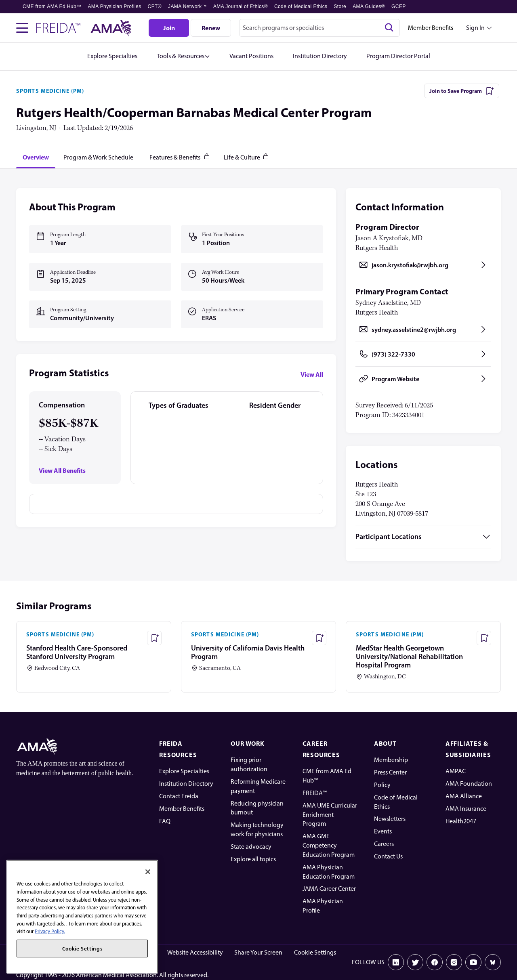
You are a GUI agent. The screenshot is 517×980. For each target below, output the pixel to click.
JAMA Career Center (329, 889)
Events (383, 831)
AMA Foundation (469, 784)
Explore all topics (253, 859)
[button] (183, 56)
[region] (82, 917)
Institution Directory (186, 784)
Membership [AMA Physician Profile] (391, 760)
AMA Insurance (466, 809)
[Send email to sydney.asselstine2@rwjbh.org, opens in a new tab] (423, 329)
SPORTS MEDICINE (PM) (50, 91)
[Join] (169, 28)
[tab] (36, 157)
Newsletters (390, 819)
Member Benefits (431, 28)
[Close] (148, 872)
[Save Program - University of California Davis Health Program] (319, 638)
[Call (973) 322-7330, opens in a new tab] (423, 354)
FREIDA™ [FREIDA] (315, 793)
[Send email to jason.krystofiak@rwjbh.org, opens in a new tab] (423, 265)
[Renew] (211, 28)
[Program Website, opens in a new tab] (423, 379)
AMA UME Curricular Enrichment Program (330, 815)
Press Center (390, 772)
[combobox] (319, 28)
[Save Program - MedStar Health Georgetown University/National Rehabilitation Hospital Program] (484, 638)
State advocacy (251, 847)
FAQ (165, 821)
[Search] (389, 28)
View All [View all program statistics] (312, 374)
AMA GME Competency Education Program (329, 845)
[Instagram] (454, 962)
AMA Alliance (464, 796)
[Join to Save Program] (462, 91)
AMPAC (456, 771)
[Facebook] (435, 962)
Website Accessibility (195, 952)
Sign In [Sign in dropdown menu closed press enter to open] (475, 28)
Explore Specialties (184, 771)
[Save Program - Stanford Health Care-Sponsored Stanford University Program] (154, 638)
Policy (382, 785)
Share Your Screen (258, 952)
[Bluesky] (493, 962)
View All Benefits (62, 471)
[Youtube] (473, 962)
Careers (384, 844)
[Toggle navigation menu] (22, 28)
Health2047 (461, 821)
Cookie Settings (315, 952)
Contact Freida (179, 796)
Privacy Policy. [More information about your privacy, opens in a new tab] (50, 931)
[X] (415, 962)
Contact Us (388, 856)
